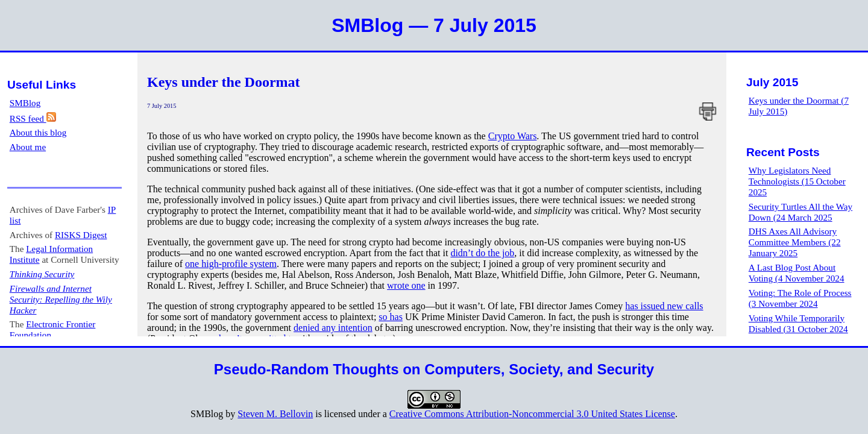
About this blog (38, 132)
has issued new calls (664, 306)
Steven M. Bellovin (275, 414)
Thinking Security (42, 274)
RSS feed (33, 118)
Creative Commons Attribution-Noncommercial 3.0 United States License (532, 414)
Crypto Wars (513, 136)
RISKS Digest (81, 235)
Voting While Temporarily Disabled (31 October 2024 (798, 323)
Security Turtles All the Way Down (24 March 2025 (800, 212)
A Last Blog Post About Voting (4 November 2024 (797, 273)
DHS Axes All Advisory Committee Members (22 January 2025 (795, 242)
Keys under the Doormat (224, 82)
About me (28, 147)
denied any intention (333, 328)
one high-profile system (231, 264)
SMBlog (25, 103)
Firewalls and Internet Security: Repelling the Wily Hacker (61, 299)
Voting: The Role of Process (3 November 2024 (800, 298)
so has (391, 317)
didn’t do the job (482, 253)
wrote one (406, 285)
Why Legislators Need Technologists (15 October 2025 (797, 181)
